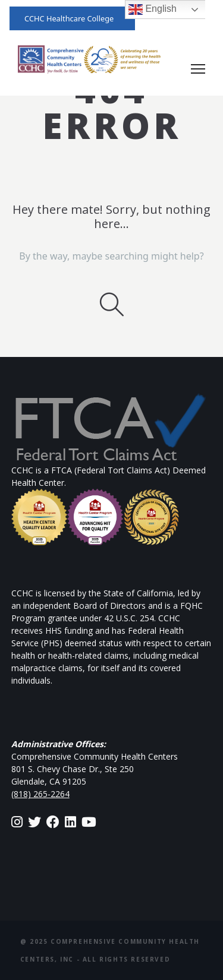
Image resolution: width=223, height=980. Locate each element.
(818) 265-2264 (40, 794)
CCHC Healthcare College (69, 18)
